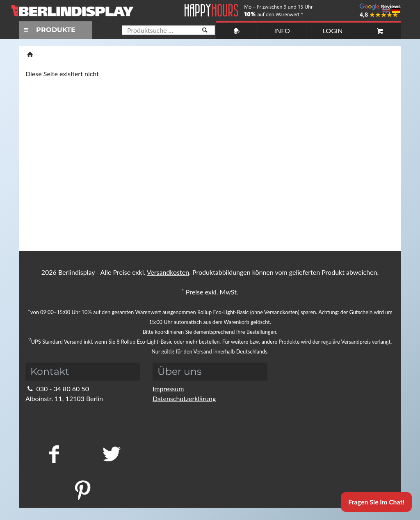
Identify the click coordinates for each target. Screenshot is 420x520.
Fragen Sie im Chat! (376, 502)
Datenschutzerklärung (184, 398)
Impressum (168, 389)
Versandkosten (168, 272)
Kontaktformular (54, 418)
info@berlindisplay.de (62, 408)
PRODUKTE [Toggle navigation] (48, 30)
